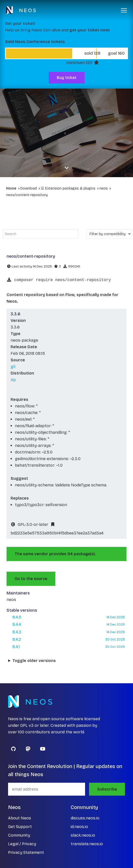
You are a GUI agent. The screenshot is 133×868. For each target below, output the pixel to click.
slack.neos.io (83, 835)
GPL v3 (27, 725)
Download (29, 188)
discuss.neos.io (85, 818)
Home (11, 188)
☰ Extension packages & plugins (68, 188)
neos (104, 188)
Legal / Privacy (22, 844)
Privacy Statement (26, 852)
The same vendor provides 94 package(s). (55, 554)
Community (19, 835)
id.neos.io (79, 827)
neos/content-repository (27, 195)
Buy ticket (67, 78)
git (13, 367)
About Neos (20, 818)
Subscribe (107, 789)
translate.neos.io (87, 844)
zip (13, 380)
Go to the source (31, 579)
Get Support (20, 827)
